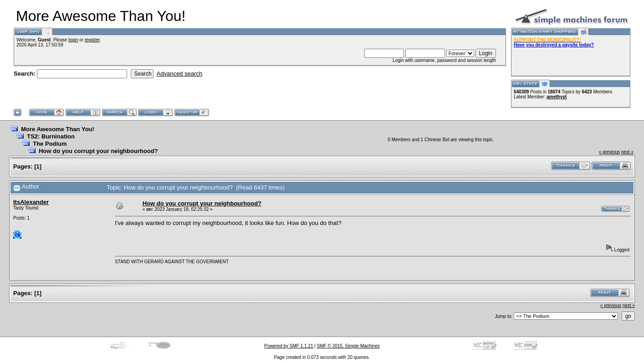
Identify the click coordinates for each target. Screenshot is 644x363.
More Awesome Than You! (58, 129)
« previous (609, 152)
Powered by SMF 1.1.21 (289, 346)
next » (627, 152)
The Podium (50, 144)
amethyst (557, 97)
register (92, 40)
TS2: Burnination (51, 136)
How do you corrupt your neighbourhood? (98, 151)
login (73, 40)
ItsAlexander (31, 202)
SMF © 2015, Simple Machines (348, 346)
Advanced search (179, 74)
